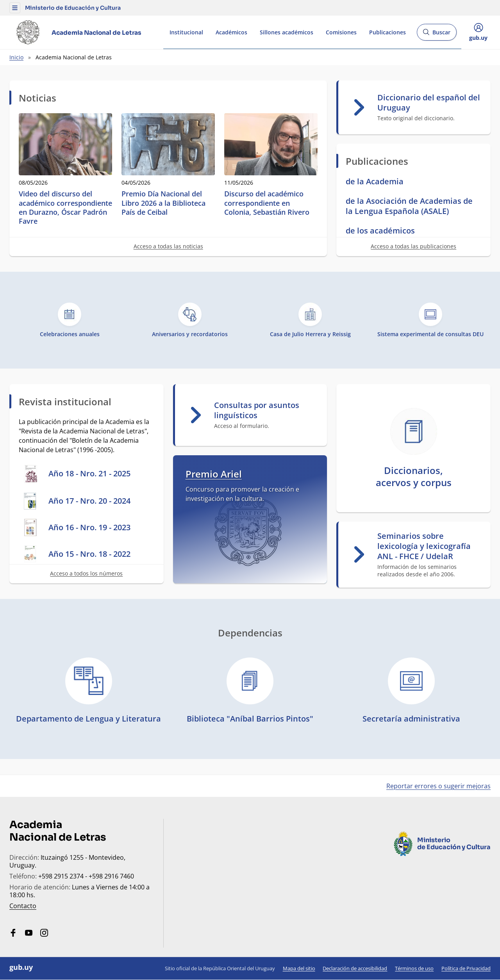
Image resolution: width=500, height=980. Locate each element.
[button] (15, 8)
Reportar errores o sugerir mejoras (438, 786)
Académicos (231, 32)
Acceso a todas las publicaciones (413, 246)
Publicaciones (387, 32)
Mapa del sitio (299, 968)
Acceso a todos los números (86, 573)
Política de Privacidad (466, 968)
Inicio (16, 57)
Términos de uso (414, 968)
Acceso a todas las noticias (168, 246)
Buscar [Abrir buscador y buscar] (437, 35)
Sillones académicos (287, 32)
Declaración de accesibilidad (355, 968)
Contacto (23, 906)
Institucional (186, 32)
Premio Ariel (214, 474)
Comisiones (341, 32)
